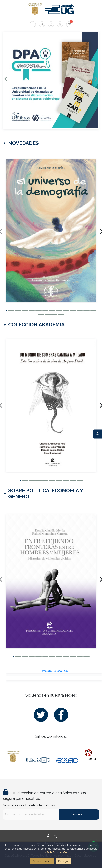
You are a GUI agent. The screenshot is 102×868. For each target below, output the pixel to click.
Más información (56, 853)
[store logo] (35, 9)
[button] (6, 310)
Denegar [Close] (63, 861)
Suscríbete (79, 814)
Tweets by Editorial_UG (54, 671)
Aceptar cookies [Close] (42, 861)
